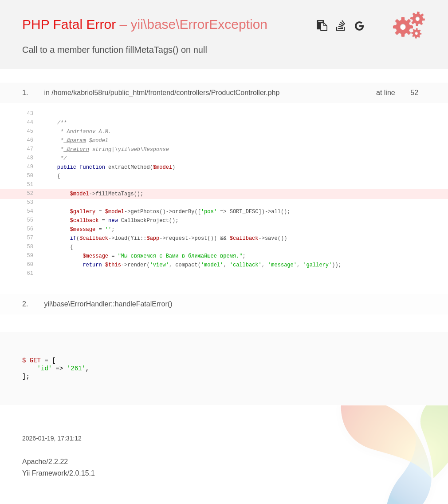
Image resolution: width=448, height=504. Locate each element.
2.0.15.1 (82, 473)
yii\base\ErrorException (199, 24)
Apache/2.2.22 (45, 462)
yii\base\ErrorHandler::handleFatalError (106, 304)
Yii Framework (45, 473)
